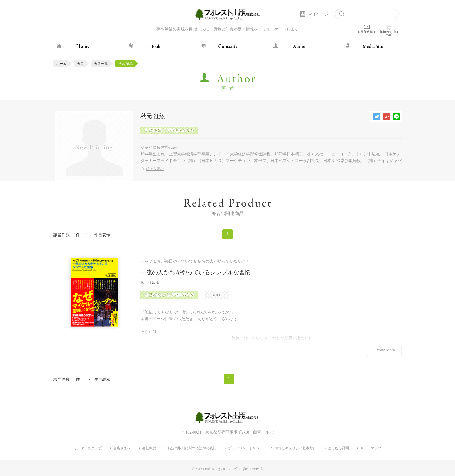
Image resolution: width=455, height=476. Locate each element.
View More (386, 350)
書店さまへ (122, 448)
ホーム (62, 64)
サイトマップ (371, 448)
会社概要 (149, 448)
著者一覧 (101, 64)
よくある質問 (338, 448)
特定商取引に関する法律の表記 (192, 448)
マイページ (318, 14)
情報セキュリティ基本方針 (295, 448)
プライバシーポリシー (245, 448)
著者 (80, 64)
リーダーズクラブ (88, 448)
